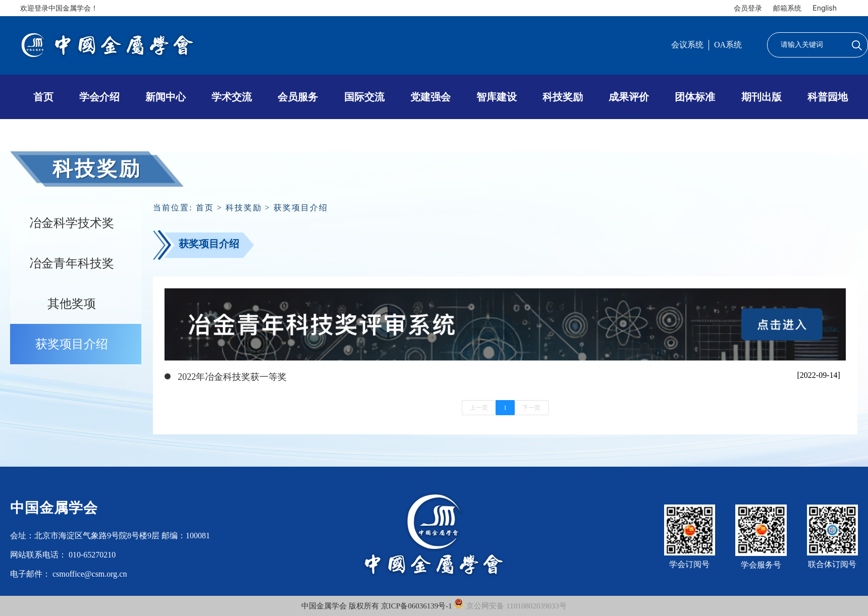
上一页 (479, 408)
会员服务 (298, 97)
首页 (43, 97)
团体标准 (695, 97)
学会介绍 (99, 97)
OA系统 (728, 45)
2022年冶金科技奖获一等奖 (232, 377)
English (825, 8)
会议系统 (687, 45)
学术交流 (232, 97)
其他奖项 (72, 304)
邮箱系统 (787, 8)
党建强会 (430, 97)
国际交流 (364, 97)
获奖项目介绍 (72, 344)
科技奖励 (563, 97)
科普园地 (828, 97)
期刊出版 (762, 97)
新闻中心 (166, 97)
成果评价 (629, 97)
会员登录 (748, 8)
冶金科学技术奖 (72, 223)
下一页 (531, 408)
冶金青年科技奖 (72, 263)
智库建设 (497, 97)
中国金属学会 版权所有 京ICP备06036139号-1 (377, 606)
